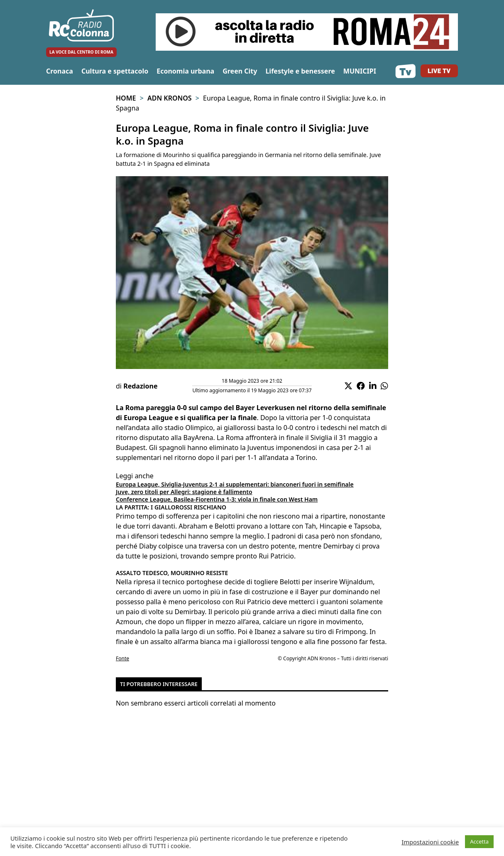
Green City (240, 71)
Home (126, 98)
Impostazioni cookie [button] (430, 842)
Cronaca (60, 71)
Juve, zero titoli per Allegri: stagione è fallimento (184, 492)
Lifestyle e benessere (300, 71)
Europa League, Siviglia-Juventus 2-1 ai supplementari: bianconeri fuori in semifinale (235, 484)
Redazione (140, 386)
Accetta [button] (479, 841)
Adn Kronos (170, 98)
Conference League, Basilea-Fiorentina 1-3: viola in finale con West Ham (217, 499)
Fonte (122, 658)
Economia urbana (185, 71)
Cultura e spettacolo (115, 71)
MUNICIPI (360, 71)
